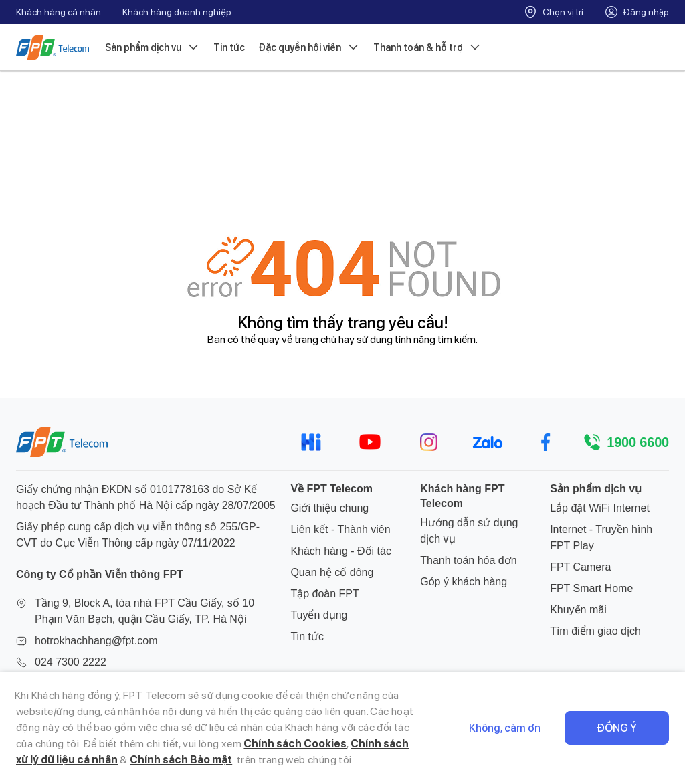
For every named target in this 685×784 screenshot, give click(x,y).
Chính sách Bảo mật (181, 760)
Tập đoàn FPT (324, 594)
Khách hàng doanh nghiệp (177, 12)
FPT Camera (580, 567)
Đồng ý (617, 728)
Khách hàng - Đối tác (341, 551)
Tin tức (229, 47)
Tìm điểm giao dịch (595, 631)
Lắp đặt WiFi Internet (600, 508)
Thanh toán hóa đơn (468, 560)
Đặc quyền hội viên (309, 47)
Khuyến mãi (578, 610)
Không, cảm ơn (505, 728)
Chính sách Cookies (295, 744)
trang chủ (315, 339)
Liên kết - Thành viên (340, 529)
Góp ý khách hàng (464, 582)
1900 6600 (638, 442)
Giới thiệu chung (329, 508)
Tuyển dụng (319, 615)
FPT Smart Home (591, 588)
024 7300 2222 (71, 662)
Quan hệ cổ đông (332, 572)
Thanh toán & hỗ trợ (427, 47)
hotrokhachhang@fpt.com (96, 641)
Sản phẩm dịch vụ (153, 47)
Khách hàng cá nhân (59, 12)
